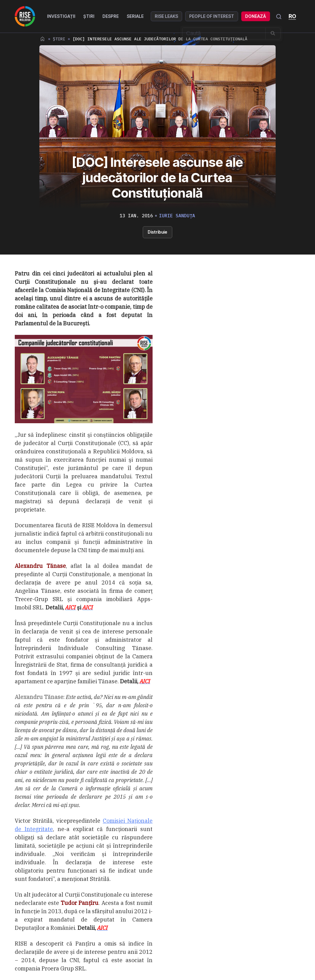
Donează (257, 16)
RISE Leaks (167, 16)
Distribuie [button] (157, 232)
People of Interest (213, 16)
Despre (112, 16)
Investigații (62, 16)
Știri (90, 16)
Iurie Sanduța (177, 216)
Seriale (136, 16)
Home (42, 39)
